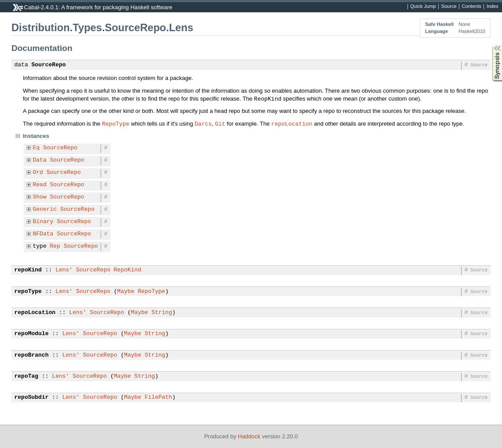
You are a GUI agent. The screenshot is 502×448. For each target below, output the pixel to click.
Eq (36, 148)
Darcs (203, 123)
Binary (43, 222)
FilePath (158, 397)
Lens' (64, 270)
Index (493, 7)
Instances (36, 136)
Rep (55, 246)
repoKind (28, 270)
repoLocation (292, 123)
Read (40, 185)
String (162, 313)
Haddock (249, 436)
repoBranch (32, 355)
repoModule (32, 334)
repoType (28, 292)
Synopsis (490, 45)
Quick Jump (423, 7)
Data (40, 160)
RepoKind (127, 270)
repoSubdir (32, 397)
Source (449, 7)
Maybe (126, 292)
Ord (38, 173)
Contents (472, 7)
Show (40, 197)
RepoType (116, 123)
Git (220, 123)
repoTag (27, 376)
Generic (45, 210)
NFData (43, 234)
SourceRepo (49, 65)
